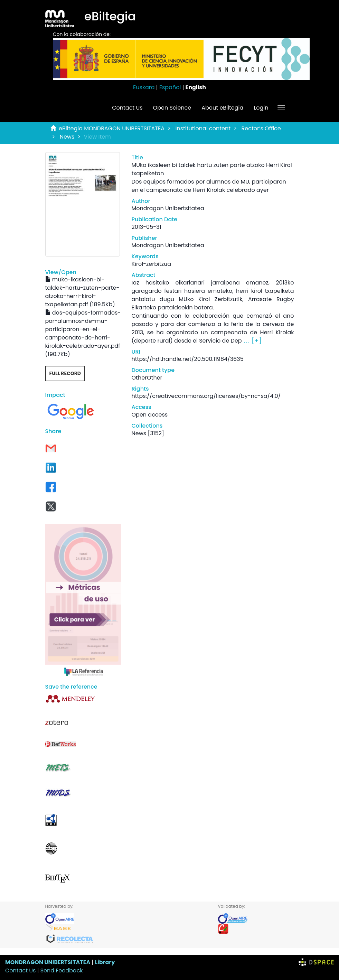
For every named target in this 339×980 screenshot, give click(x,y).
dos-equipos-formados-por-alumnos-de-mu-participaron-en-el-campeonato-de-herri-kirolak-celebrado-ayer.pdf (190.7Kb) (83, 333)
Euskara (144, 87)
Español (170, 87)
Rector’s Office (261, 128)
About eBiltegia (222, 108)
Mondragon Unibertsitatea (168, 208)
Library (105, 962)
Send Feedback (62, 970)
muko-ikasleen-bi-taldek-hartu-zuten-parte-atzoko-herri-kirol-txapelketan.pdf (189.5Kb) (82, 292)
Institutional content (203, 128)
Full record (65, 373)
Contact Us (127, 108)
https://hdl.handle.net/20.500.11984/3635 (188, 359)
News (67, 137)
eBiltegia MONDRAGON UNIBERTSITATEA (112, 128)
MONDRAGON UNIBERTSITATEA (48, 962)
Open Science (172, 108)
